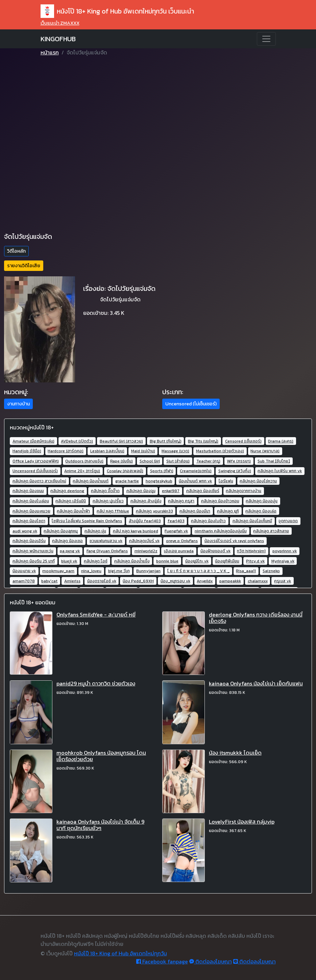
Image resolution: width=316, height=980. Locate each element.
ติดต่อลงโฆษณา (211, 961)
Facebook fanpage (162, 961)
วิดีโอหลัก (16, 251)
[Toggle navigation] (266, 39)
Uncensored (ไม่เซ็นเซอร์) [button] (191, 404)
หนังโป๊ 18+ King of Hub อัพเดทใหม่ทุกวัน (120, 953)
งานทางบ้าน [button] (18, 404)
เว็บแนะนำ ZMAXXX (60, 23)
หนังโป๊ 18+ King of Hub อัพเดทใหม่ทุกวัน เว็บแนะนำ (117, 11)
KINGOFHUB (58, 39)
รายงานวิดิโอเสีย (24, 266)
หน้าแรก (50, 52)
